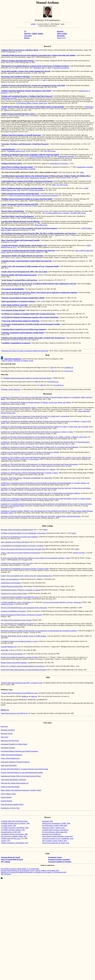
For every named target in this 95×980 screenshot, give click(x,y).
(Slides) (21, 804)
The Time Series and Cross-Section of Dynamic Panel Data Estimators (29, 228)
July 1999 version (50, 151)
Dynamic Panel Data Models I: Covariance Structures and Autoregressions (24, 769)
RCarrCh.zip (69, 371)
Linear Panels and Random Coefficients (13, 780)
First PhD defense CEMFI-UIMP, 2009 (55, 825)
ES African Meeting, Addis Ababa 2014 (55, 832)
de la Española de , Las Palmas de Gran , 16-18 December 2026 (34, 872)
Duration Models (6, 797)
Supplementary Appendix (9, 98)
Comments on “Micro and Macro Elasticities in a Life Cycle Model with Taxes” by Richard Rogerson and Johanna (40, 493)
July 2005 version (62, 185)
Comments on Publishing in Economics (13, 611)
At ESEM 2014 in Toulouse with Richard (55, 830)
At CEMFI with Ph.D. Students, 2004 (13, 830)
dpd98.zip (25, 696)
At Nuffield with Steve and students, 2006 (14, 834)
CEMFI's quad (6, 839)
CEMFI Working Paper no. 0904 (40, 156)
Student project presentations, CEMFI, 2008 (56, 823)
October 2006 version (22, 178)
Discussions (61, 36)
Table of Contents (7, 361)
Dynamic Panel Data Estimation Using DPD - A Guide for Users (22, 683)
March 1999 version (41, 225)
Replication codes (39, 68)
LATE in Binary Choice (8, 794)
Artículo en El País (79, 553)
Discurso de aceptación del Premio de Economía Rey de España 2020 (23, 549)
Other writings (62, 34)
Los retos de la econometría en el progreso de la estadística (19, 537)
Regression (4, 726)
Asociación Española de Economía (60, 862)
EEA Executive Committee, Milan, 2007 (14, 836)
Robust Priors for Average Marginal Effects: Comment (18, 169)
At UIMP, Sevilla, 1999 (9, 825)
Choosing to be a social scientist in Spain (14, 593)
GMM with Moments (11, 755)
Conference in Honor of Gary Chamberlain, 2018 (58, 839)
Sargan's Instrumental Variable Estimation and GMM (20, 204)
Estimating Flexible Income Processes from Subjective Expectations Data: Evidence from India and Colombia (38, 55)
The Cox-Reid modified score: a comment (56, 213)
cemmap (7, 862)
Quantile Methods (6, 801)
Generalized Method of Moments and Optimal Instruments (19, 751)
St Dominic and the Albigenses (11, 389)
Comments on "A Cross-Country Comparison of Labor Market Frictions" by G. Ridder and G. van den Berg (35, 416)
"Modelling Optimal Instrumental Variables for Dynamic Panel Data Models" (28, 378)
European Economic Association (59, 859)
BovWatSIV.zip (53, 382)
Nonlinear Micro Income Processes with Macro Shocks (20, 50)
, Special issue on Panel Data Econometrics (34, 195)
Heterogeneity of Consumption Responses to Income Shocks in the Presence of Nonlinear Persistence (35, 66)
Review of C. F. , (23, 666)
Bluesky (60, 38)
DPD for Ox (5, 710)
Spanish (40, 34)
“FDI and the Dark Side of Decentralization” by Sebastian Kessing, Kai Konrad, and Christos (44, 464)
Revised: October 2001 (8, 413)
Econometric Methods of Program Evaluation (15, 762)
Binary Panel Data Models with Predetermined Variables (21, 240)
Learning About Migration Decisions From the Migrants (21, 221)
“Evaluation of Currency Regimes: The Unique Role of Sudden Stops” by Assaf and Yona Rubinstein (44, 447)
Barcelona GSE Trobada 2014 (52, 834)
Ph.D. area (17, 839)
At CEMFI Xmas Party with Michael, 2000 (15, 828)
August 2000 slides (84, 411)
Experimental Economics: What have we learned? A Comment (21, 590)
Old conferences (6, 874)
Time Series (5, 737)
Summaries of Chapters (21, 361)
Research (60, 31)
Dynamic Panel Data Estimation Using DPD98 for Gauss (20, 693)
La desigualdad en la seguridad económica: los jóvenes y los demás (22, 546)
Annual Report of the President (11, 583)
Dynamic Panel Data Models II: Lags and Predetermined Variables (22, 773)
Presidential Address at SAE (16, 151)
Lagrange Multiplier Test (9, 647)
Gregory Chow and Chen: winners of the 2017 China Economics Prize (26, 576)
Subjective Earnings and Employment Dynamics (18, 61)
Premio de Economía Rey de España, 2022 (56, 843)
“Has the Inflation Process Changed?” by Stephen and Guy (34, 452)
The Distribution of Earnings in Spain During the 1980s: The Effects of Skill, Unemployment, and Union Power (39, 233)
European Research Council (11, 857)
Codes (44, 80)
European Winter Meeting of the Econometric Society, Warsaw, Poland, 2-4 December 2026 (30, 870)
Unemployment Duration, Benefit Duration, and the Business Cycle (24, 245)
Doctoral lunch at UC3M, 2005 (11, 832)
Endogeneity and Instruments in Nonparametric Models (18, 408)
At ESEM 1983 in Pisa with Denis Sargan (14, 821)
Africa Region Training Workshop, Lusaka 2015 (57, 836)
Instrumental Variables (8, 748)
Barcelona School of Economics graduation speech (17, 530)
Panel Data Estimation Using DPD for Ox (15, 713)
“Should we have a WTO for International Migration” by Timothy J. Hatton (34, 473)
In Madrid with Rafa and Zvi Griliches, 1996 (15, 823)
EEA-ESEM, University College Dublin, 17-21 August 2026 (20, 869)
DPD (52, 367)
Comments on (5, 447)
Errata (31, 361)
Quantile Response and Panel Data (12, 586)
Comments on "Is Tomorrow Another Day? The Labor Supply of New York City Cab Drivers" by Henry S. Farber (37, 432)
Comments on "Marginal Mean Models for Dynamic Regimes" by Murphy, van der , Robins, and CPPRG (36, 402)
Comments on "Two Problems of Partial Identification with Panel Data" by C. (28, 469)
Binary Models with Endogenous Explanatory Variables (18, 790)
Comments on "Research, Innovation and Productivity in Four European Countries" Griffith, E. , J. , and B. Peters (44, 437)
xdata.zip (34, 696)
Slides (82, 172)
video (45, 530)
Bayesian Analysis (7, 733)
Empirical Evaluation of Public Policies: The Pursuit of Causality (21, 615)
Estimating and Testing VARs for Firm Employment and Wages (21, 776)
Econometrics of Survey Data (10, 808)
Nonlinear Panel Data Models (10, 787)
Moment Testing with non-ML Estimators (14, 663)
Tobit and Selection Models (9, 804)
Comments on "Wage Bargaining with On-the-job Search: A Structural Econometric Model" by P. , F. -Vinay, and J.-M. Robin (45, 427)
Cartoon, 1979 (6, 841)
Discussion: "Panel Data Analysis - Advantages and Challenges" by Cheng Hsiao (26, 478)
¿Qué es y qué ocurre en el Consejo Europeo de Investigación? (21, 553)
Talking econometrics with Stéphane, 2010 (15, 843)
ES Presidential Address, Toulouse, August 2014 (32, 103)
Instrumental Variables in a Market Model (14, 744)
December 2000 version (78, 213)
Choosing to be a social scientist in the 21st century (17, 563)
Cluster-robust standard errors (10, 758)
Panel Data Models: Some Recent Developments (18, 216)
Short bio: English (30, 34)
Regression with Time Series (10, 741)
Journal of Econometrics (62, 68)
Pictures (27, 38)
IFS (2, 862)
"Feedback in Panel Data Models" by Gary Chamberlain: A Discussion (23, 533)
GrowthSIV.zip (59, 385)
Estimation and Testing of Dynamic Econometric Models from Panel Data (25, 351)
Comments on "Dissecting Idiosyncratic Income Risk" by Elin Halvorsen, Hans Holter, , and (41, 516)
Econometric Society (55, 857)
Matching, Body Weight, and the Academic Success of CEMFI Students (24, 636)
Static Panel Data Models (9, 765)
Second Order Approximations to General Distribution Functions (23, 670)
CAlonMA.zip (69, 367)
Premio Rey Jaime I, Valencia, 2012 (53, 828)
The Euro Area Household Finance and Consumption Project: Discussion (24, 608)
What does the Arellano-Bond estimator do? (15, 783)
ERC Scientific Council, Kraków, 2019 (54, 841)
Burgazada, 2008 (47, 821)
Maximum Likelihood (8, 730)
